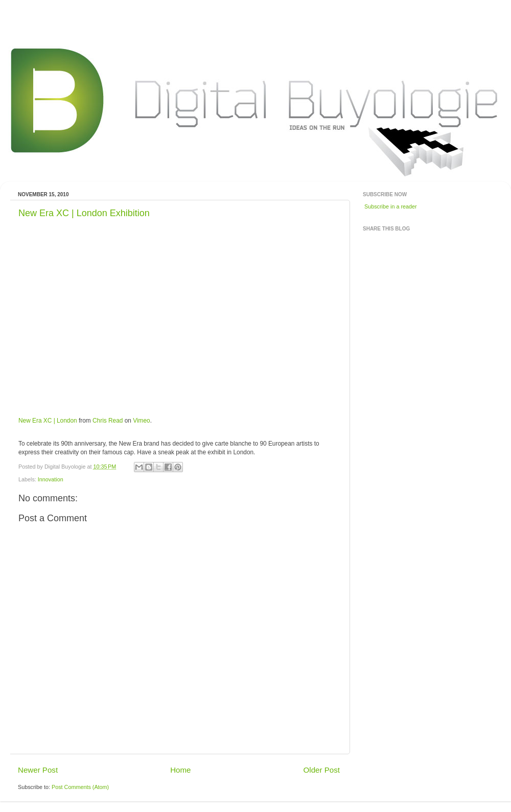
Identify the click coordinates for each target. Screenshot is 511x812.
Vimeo (141, 421)
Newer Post (38, 770)
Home (180, 770)
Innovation (51, 479)
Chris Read (108, 421)
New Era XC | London (48, 421)
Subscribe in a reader (391, 206)
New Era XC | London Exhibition (84, 213)
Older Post (322, 770)
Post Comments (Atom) (80, 787)
